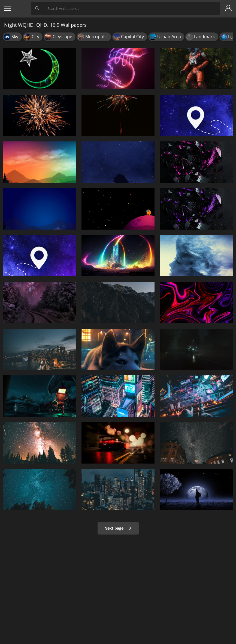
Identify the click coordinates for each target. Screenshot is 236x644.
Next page (118, 528)
